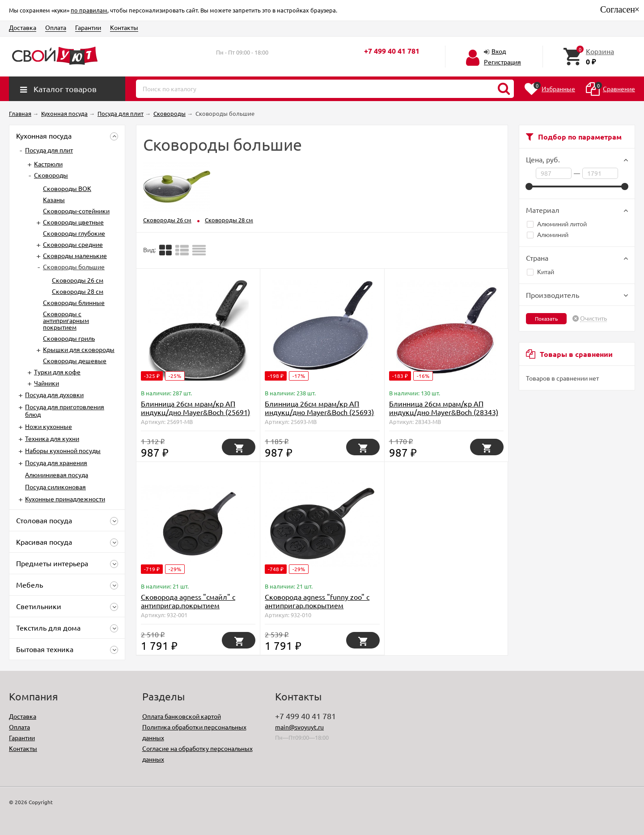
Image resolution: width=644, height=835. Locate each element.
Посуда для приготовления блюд (65, 410)
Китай (540, 271)
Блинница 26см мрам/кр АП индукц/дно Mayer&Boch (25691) (195, 408)
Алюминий (548, 234)
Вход (499, 51)
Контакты (124, 27)
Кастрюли (48, 164)
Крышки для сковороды (79, 349)
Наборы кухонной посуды (63, 450)
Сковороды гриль (69, 338)
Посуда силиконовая (55, 487)
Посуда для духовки (54, 394)
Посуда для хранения (56, 462)
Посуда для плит (49, 150)
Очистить (593, 318)
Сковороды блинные (74, 302)
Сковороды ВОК (67, 188)
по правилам (89, 10)
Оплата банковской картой (182, 716)
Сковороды (51, 175)
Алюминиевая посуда (57, 475)
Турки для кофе (57, 372)
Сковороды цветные (73, 222)
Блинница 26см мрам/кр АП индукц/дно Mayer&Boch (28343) (444, 408)
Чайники (47, 383)
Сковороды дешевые (75, 360)
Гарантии (88, 27)
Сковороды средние (73, 244)
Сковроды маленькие (75, 255)
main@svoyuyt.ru (299, 727)
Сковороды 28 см (78, 291)
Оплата (56, 27)
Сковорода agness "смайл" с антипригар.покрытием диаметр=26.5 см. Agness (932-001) (192, 609)
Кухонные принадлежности (65, 499)
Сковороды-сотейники (76, 211)
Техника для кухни (52, 438)
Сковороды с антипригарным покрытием (66, 320)
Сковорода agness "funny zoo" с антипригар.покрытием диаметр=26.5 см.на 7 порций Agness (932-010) (317, 609)
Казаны (54, 199)
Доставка (23, 27)
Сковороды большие (74, 267)
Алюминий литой (557, 224)
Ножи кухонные (49, 426)
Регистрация (502, 62)
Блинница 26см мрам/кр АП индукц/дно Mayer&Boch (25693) (319, 408)
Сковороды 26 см (78, 280)
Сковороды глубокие (74, 233)
